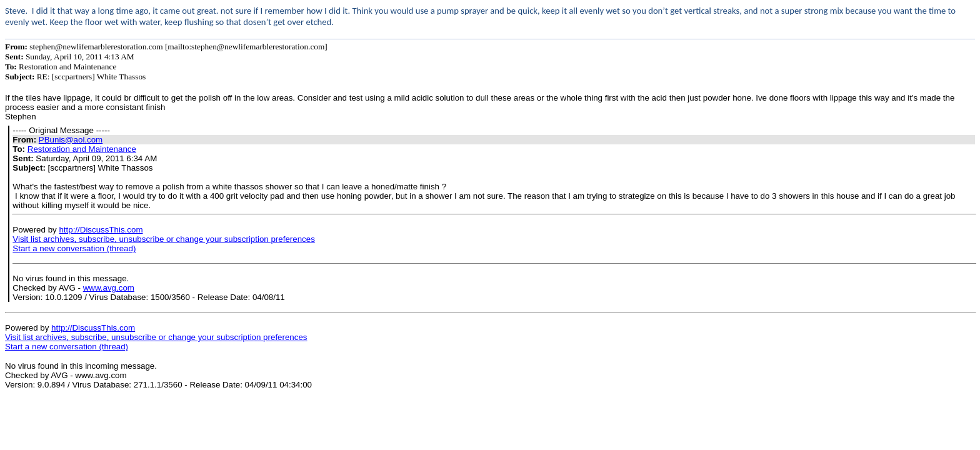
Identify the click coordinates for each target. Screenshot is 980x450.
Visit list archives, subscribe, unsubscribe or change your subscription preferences (164, 239)
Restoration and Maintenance (82, 149)
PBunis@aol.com (71, 140)
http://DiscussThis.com (101, 230)
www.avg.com (109, 288)
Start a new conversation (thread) (74, 248)
